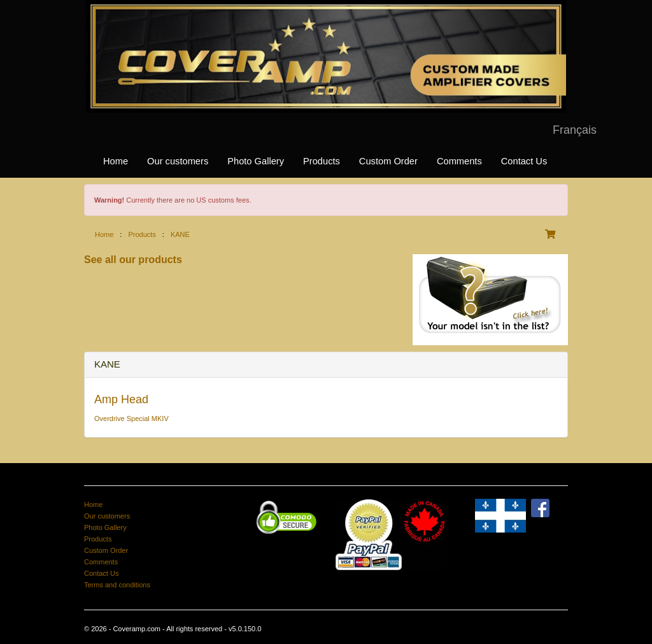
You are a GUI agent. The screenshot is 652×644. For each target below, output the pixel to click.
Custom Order (388, 161)
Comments (459, 161)
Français (575, 130)
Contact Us (524, 161)
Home (116, 161)
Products (322, 161)
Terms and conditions (117, 585)
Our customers (178, 161)
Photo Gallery (256, 161)
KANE (180, 234)
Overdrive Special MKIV (131, 419)
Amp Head (121, 399)
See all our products (133, 260)
